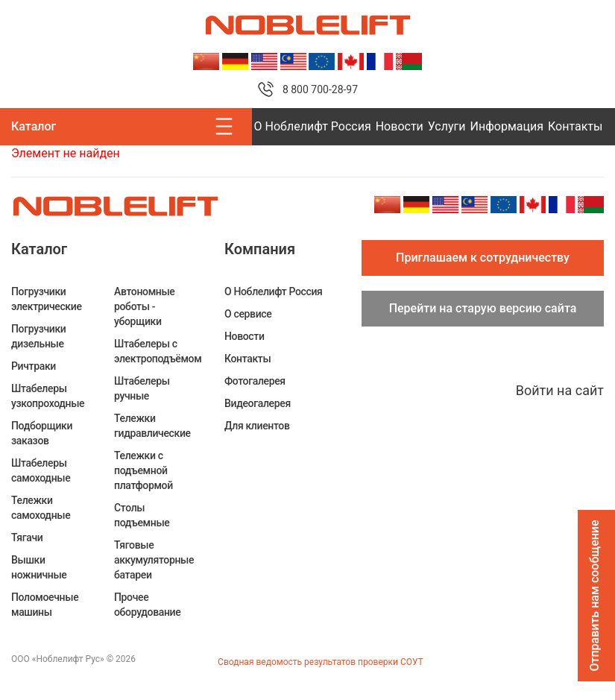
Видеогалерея (258, 403)
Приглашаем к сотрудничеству (483, 258)
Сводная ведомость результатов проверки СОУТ (321, 662)
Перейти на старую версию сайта (483, 308)
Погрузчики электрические (47, 299)
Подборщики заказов (42, 433)
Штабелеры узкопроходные (48, 396)
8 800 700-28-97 (320, 89)
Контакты (575, 126)
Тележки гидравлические (152, 426)
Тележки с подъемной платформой (143, 470)
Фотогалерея (255, 381)
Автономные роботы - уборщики (145, 306)
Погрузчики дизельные (39, 336)
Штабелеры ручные (142, 388)
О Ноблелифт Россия (313, 126)
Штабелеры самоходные (41, 470)
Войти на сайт (560, 390)
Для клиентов (257, 426)
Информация (507, 126)
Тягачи (27, 537)
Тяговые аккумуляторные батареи (154, 560)
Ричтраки (34, 366)
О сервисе (248, 314)
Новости (400, 126)
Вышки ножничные (39, 567)
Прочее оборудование (147, 605)
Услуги (447, 126)
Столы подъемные (142, 515)
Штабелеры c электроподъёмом (158, 351)
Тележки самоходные (41, 508)
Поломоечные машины (45, 605)
